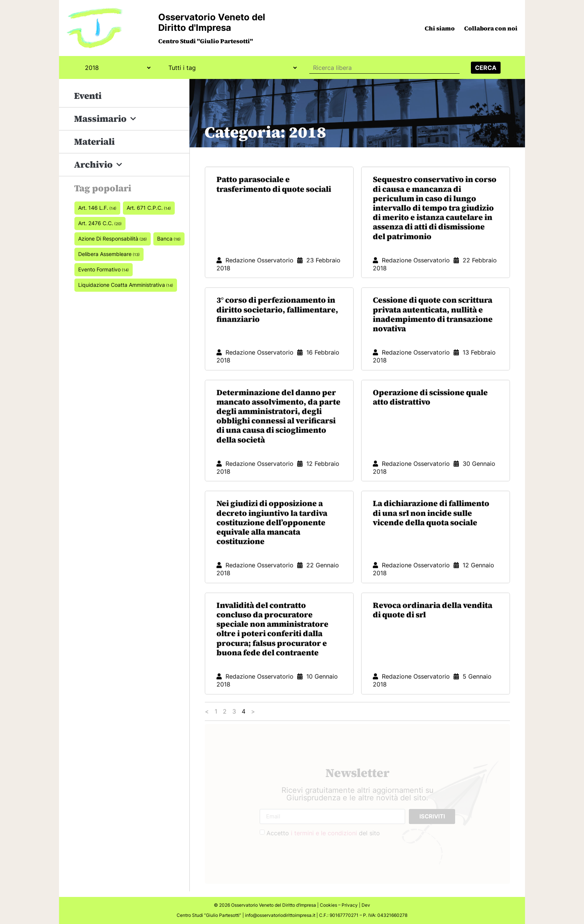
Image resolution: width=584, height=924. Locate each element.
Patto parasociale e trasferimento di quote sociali (274, 218)
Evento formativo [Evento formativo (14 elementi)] (104, 269)
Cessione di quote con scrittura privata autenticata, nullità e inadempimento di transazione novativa (433, 349)
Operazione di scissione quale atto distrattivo (430, 432)
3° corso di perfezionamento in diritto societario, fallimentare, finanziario (277, 344)
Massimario (105, 119)
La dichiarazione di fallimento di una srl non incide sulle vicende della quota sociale (431, 547)
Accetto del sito (323, 833)
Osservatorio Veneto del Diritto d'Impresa (212, 22)
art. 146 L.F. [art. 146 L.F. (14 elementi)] (97, 208)
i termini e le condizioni (324, 833)
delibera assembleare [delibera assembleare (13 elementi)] (109, 254)
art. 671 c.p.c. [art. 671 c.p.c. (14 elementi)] (149, 208)
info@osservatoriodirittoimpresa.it (280, 915)
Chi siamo (440, 28)
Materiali (94, 142)
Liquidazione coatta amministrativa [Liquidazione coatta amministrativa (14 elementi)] (126, 285)
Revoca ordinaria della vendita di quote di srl (433, 644)
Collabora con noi (491, 28)
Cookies (328, 905)
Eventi (88, 96)
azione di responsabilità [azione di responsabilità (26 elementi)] (113, 239)
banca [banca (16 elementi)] (169, 239)
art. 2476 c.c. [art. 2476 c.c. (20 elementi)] (100, 223)
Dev (366, 905)
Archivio (98, 165)
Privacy (350, 905)
